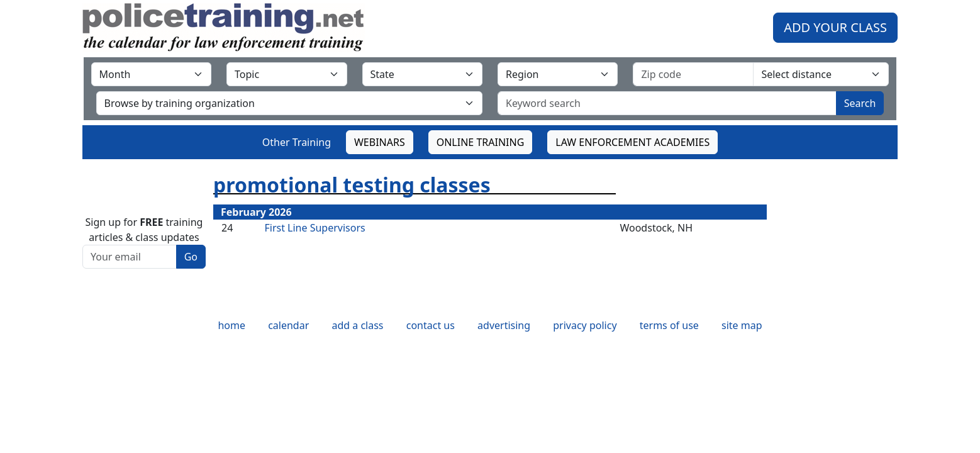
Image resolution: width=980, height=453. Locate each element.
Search (860, 103)
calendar (288, 325)
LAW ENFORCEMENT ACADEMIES (632, 142)
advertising (504, 325)
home (231, 325)
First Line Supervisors (315, 228)
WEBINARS (380, 142)
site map (742, 325)
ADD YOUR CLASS (835, 27)
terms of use (669, 325)
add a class (357, 325)
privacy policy (585, 325)
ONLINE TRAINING (481, 142)
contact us (431, 325)
